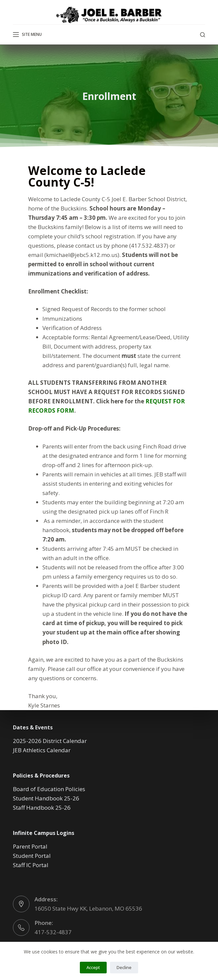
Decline (124, 967)
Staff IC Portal (31, 865)
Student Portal (32, 856)
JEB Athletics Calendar (42, 750)
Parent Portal (30, 846)
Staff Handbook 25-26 (42, 808)
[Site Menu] (27, 35)
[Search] (203, 35)
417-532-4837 (53, 932)
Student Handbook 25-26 (46, 798)
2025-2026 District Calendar (50, 741)
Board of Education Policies (49, 789)
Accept (93, 967)
